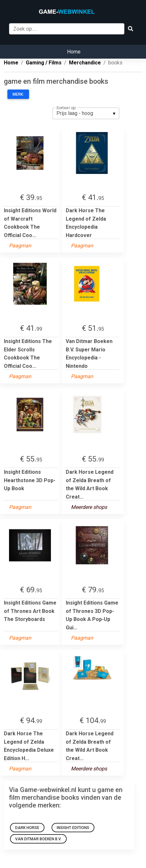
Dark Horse (27, 828)
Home (74, 52)
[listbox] (86, 113)
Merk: (18, 94)
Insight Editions (73, 828)
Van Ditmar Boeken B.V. (38, 839)
